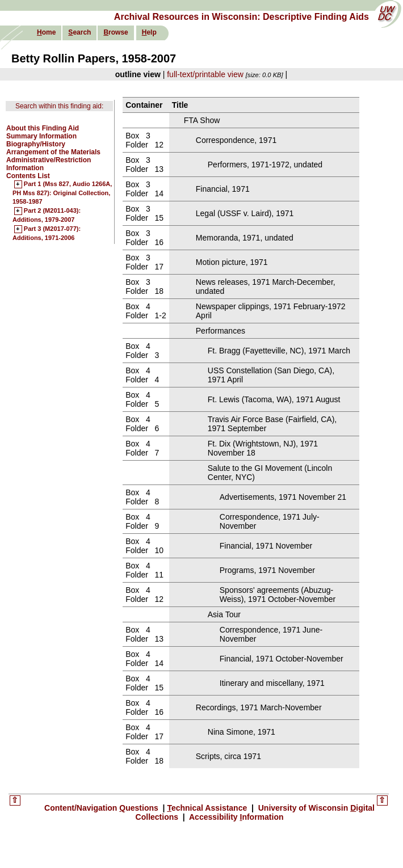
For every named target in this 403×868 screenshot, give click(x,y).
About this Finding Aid (43, 128)
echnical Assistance (208, 808)
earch (79, 32)
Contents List (28, 176)
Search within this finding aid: (59, 106)
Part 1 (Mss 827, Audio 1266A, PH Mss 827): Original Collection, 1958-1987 (62, 193)
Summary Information (41, 136)
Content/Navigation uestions (102, 808)
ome (46, 32)
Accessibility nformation (236, 817)
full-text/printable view (205, 74)
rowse (116, 32)
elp (149, 32)
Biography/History (36, 144)
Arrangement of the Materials (53, 152)
